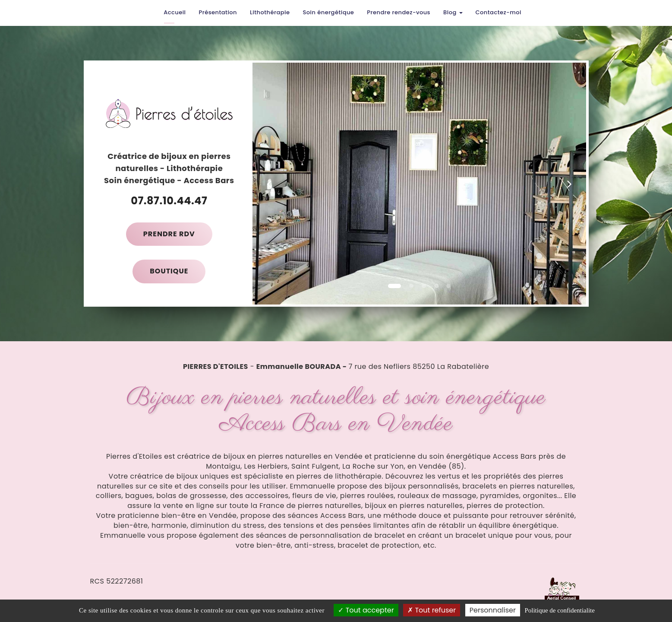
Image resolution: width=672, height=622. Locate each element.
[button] (269, 184)
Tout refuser (432, 610)
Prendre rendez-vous (399, 12)
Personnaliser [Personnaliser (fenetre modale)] (493, 610)
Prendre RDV (169, 234)
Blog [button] (453, 12)
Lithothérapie (270, 12)
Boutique (169, 271)
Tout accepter (366, 610)
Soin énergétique (328, 12)
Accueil (175, 12)
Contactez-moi (498, 12)
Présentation (218, 12)
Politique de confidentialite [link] (559, 610)
